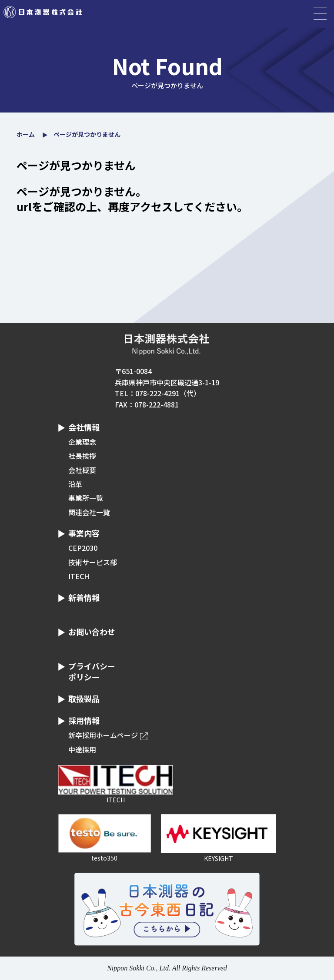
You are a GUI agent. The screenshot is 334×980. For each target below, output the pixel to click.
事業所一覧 (86, 498)
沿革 (75, 484)
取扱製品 (84, 699)
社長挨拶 (82, 456)
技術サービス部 (93, 562)
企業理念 (82, 442)
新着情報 (84, 597)
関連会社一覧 (89, 512)
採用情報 (84, 720)
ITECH (79, 576)
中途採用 (82, 749)
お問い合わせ (92, 632)
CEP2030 (83, 548)
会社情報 (84, 427)
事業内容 (84, 533)
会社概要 (82, 470)
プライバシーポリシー (92, 671)
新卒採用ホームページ (103, 735)
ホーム (26, 134)
